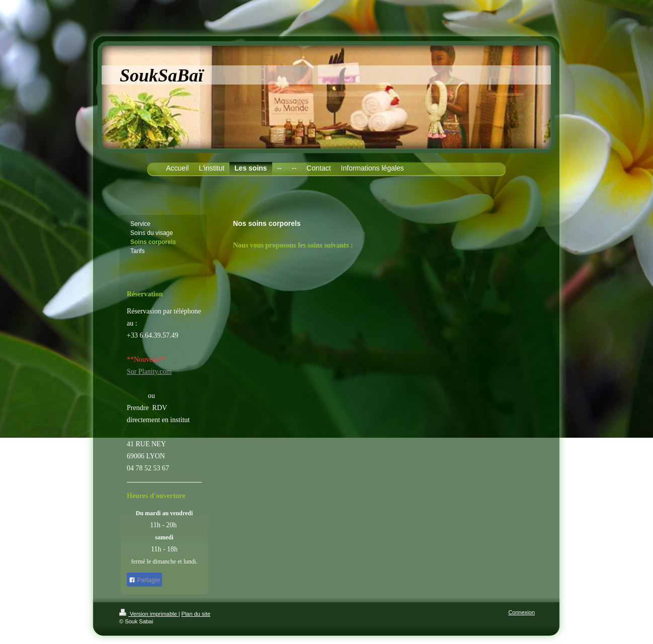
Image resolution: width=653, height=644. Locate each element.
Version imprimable (149, 614)
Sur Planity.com (149, 372)
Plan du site (196, 614)
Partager (144, 580)
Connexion (521, 612)
